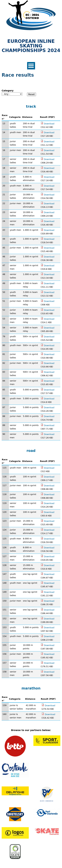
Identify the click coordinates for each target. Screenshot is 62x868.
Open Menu (31, 66)
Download (49, 124)
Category (8, 91)
